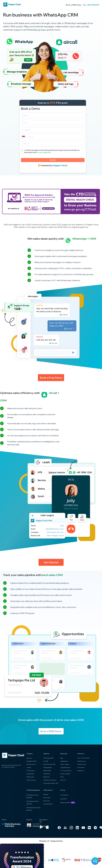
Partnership (81, 767)
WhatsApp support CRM (51, 783)
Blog (62, 758)
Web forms (47, 777)
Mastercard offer (65, 803)
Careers (29, 767)
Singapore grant (65, 767)
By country (47, 801)
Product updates (65, 774)
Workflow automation (50, 780)
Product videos (65, 764)
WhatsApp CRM (48, 758)
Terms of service (31, 780)
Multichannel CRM (49, 764)
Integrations (64, 761)
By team (46, 795)
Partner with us (31, 764)
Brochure (63, 780)
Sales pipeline (48, 767)
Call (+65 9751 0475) (83, 758)
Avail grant (64, 799)
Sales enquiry (81, 761)
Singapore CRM (31, 761)
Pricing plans (64, 795)
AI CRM (46, 761)
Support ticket (82, 764)
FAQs (62, 777)
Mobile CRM (47, 771)
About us (29, 758)
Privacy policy (31, 771)
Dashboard (47, 774)
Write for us (81, 771)
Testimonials (30, 777)
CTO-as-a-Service (66, 771)
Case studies (30, 774)
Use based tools (48, 804)
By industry (47, 798)
